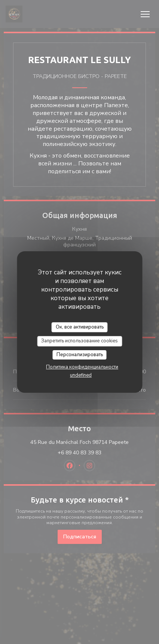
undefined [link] (81, 375)
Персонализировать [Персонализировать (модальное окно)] (80, 355)
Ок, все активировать (80, 327)
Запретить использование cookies (79, 341)
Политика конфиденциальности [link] (82, 367)
